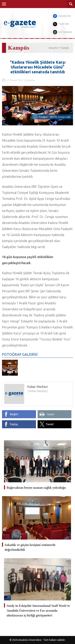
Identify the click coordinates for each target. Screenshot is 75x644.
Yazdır (51, 414)
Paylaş (14, 424)
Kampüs (65, 48)
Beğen (14, 414)
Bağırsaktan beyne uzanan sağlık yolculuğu (36, 488)
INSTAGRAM (65, 32)
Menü (4, 4)
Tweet (50, 424)
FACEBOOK (65, 16)
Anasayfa (53, 48)
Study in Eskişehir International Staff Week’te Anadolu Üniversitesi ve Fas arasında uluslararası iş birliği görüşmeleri (38, 611)
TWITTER (64, 24)
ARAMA (71, 4)
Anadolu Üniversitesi (30, 640)
